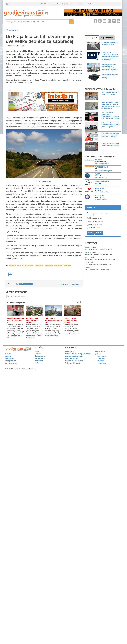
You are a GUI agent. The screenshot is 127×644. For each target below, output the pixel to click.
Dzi (86, 262)
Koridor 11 (49, 265)
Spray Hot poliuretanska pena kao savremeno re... (15, 321)
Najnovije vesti (92, 38)
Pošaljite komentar (27, 284)
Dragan (87, 247)
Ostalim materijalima (96, 225)
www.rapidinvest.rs (102, 192)
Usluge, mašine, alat (72, 363)
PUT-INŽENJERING (102, 167)
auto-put (12, 265)
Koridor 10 (39, 265)
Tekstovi (38, 354)
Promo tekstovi (41, 356)
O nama (8, 354)
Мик (86, 257)
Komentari (91, 243)
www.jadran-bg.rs (101, 178)
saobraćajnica (28, 265)
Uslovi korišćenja (11, 363)
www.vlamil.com (101, 185)
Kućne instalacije (71, 359)
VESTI (56, 4)
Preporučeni (76, 284)
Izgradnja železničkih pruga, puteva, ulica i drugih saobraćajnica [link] (18, 296)
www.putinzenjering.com (104, 171)
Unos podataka (11, 361)
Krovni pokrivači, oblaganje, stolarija (78, 354)
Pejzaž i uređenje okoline (74, 361)
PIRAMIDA (99, 160)
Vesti (16, 30)
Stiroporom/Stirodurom (97, 221)
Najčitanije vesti (107, 38)
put (19, 265)
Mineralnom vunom (96, 218)
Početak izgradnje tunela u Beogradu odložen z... (32, 321)
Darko (87, 267)
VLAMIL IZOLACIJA (102, 181)
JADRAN (98, 174)
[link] (32, 13)
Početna (8, 30)
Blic (24, 46)
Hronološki (64, 284)
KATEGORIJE (45, 5)
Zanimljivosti (40, 358)
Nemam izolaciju (95, 228)
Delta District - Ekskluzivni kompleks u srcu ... (53, 321)
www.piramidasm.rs (102, 164)
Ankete (38, 363)
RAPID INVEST (100, 188)
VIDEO (88, 4)
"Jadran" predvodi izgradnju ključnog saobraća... (70, 321)
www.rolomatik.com (102, 199)
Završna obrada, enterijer (74, 356)
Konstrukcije (70, 351)
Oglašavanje (10, 359)
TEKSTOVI (67, 5)
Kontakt (8, 356)
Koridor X (58, 265)
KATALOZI (79, 4)
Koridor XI (68, 265)
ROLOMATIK (99, 195)
